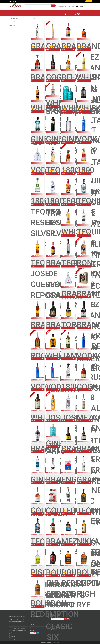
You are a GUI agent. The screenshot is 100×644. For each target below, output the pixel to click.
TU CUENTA (79, 6)
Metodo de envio (34, 618)
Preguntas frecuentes (35, 615)
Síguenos (10, 2)
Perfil (53, 631)
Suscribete (67, 619)
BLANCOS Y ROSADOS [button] (20, 11)
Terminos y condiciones (69, 6)
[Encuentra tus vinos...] (38, 6)
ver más (23, 621)
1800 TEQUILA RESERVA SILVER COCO (38, 223)
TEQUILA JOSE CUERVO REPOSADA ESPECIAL (38, 284)
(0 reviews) (40, 47)
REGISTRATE (89, 1)
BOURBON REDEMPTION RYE (68, 583)
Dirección (54, 630)
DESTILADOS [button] (31, 11)
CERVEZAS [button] (53, 11)
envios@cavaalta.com (16, 639)
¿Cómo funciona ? (71, 14)
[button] (18, 22)
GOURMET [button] (38, 11)
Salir (53, 633)
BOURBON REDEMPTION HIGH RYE (84, 589)
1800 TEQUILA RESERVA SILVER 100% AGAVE (53, 228)
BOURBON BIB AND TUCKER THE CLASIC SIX (53, 605)
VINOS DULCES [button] (61, 11)
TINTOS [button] (11, 11)
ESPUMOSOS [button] (46, 11)
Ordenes (54, 628)
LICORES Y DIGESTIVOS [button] (80, 11)
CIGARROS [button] (70, 11)
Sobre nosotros (61, 6)
